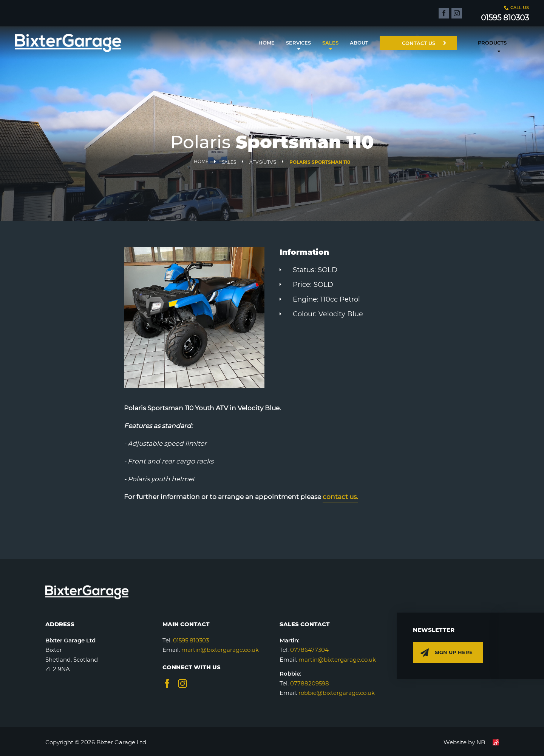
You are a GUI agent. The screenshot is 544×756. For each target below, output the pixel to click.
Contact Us (424, 43)
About (359, 43)
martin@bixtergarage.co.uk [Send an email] (220, 650)
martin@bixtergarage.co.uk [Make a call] (337, 660)
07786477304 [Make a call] (309, 650)
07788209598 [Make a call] (310, 683)
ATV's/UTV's (263, 162)
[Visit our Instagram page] (182, 684)
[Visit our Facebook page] (167, 684)
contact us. (340, 497)
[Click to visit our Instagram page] (457, 13)
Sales (330, 43)
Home (267, 43)
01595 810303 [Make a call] (191, 640)
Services (298, 43)
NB (488, 742)
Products (492, 43)
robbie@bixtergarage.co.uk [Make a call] (337, 693)
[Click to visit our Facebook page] (444, 13)
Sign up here (447, 654)
